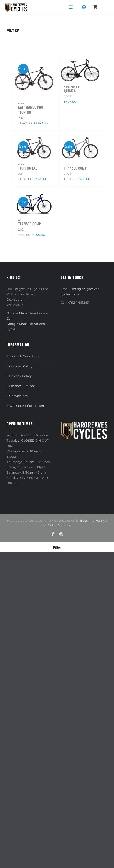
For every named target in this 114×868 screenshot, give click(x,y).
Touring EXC (28, 168)
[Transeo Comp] (80, 148)
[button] (57, 547)
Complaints (18, 396)
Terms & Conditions (25, 356)
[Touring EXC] (34, 148)
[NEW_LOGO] (16, 5)
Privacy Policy (21, 376)
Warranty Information (27, 406)
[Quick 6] (80, 70)
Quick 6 (70, 91)
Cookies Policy (21, 366)
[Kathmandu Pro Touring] (34, 78)
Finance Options (22, 386)
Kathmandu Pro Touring (31, 110)
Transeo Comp (75, 168)
